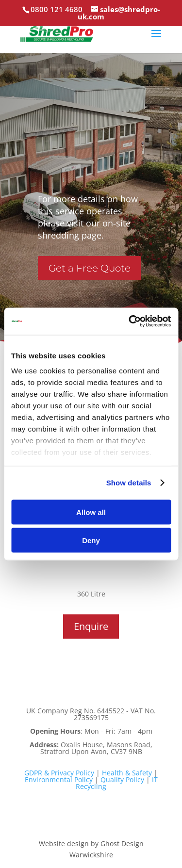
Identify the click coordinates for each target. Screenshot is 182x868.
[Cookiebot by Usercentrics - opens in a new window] (130, 321)
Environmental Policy (59, 780)
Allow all (91, 512)
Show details (129, 483)
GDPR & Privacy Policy (59, 773)
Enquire (91, 626)
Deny (91, 540)
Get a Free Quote (90, 268)
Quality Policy (122, 780)
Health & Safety (127, 773)
